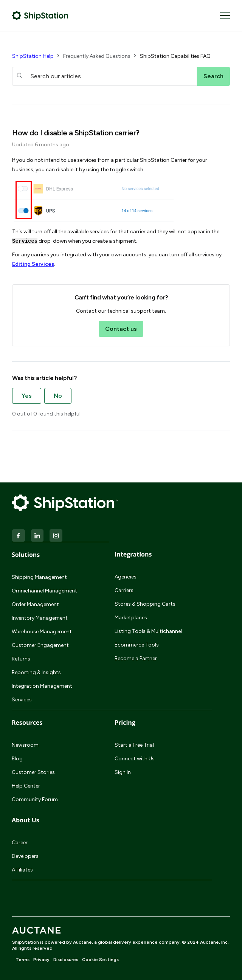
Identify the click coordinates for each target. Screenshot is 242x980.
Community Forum (35, 799)
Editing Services (33, 264)
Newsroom (25, 745)
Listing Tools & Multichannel (148, 631)
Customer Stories (33, 772)
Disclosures (66, 960)
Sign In (123, 772)
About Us (26, 820)
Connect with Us (135, 759)
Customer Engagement (40, 645)
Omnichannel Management (44, 591)
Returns (21, 659)
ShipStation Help (33, 56)
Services (22, 700)
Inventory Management (40, 618)
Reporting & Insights (36, 672)
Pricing (125, 723)
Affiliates (22, 870)
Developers (25, 856)
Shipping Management (39, 577)
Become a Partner (136, 658)
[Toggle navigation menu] (225, 16)
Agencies (126, 577)
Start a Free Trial (134, 745)
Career (20, 843)
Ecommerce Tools (137, 645)
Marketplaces (131, 618)
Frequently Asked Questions (97, 56)
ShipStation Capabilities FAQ (175, 56)
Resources (27, 723)
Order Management (35, 604)
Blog (17, 759)
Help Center (26, 786)
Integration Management (42, 686)
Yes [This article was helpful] (27, 396)
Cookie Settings (100, 960)
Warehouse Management (42, 632)
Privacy (41, 960)
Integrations (133, 554)
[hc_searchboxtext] (105, 76)
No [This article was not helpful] (58, 396)
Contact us (121, 329)
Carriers (124, 590)
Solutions (26, 555)
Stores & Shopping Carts (145, 604)
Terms (22, 960)
